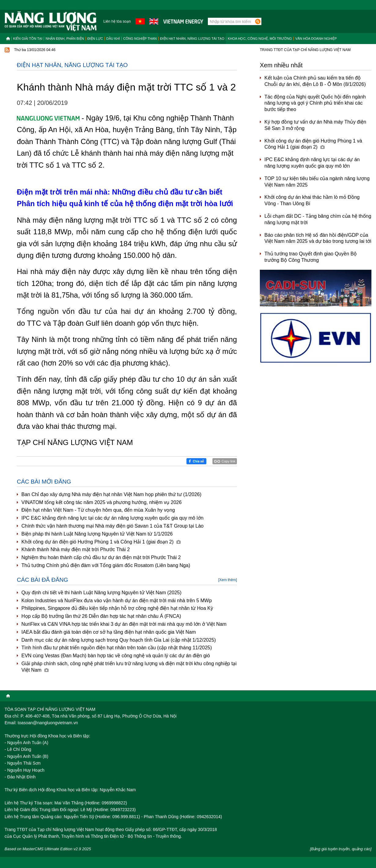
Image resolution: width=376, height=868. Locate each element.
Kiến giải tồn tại (28, 39)
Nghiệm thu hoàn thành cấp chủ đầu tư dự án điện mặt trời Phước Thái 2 (101, 557)
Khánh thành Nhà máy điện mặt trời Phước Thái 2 (76, 549)
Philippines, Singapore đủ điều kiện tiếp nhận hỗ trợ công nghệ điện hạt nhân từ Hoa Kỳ (117, 608)
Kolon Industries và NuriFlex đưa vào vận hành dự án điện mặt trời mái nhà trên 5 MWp (117, 601)
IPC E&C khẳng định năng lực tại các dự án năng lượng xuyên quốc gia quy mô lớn (112, 518)
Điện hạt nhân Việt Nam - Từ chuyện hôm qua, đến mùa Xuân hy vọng (98, 510)
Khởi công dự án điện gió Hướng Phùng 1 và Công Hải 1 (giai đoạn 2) (101, 542)
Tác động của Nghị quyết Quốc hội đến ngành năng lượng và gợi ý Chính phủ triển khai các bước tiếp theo (315, 103)
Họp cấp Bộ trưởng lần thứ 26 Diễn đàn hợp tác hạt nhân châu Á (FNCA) (101, 616)
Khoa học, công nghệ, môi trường (260, 39)
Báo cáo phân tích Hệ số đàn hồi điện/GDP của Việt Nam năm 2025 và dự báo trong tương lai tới (318, 238)
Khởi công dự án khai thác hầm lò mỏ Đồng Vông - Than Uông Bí (312, 200)
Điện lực (95, 39)
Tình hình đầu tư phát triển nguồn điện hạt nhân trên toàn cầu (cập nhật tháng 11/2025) (117, 648)
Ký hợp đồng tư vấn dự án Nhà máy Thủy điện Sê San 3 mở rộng (315, 125)
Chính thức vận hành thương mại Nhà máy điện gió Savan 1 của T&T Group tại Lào (112, 526)
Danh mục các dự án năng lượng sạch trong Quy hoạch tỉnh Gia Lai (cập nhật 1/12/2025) (119, 640)
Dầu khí (113, 39)
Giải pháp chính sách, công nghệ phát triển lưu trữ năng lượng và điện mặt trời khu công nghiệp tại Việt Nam (129, 667)
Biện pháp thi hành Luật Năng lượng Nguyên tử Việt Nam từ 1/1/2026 (97, 534)
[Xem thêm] (228, 580)
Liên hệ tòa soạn (117, 21)
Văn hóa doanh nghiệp (316, 39)
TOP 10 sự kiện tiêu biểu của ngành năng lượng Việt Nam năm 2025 (317, 182)
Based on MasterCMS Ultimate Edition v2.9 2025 (48, 849)
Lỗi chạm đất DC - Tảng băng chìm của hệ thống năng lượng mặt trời (318, 219)
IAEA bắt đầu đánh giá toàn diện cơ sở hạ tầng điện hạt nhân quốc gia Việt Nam (109, 632)
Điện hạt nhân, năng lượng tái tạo (192, 39)
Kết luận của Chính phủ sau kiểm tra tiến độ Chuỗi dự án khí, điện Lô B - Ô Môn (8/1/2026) (315, 81)
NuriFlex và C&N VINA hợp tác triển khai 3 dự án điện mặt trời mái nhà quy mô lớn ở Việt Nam (124, 624)
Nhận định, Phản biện (65, 39)
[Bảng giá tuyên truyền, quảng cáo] (341, 849)
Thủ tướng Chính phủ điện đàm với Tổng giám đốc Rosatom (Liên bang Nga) (106, 565)
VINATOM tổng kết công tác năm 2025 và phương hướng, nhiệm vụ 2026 (101, 502)
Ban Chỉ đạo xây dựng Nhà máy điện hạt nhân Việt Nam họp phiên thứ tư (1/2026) (111, 494)
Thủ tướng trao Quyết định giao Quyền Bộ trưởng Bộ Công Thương (311, 257)
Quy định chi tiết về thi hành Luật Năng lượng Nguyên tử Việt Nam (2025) (101, 593)
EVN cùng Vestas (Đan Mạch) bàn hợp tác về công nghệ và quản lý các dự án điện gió (116, 656)
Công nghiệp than (140, 39)
